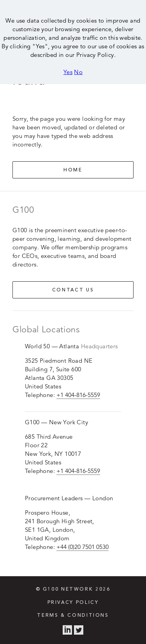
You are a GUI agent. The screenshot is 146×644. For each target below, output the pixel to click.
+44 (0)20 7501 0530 (83, 547)
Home (73, 170)
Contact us (73, 290)
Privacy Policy (73, 603)
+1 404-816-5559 (78, 395)
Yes (68, 72)
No (78, 72)
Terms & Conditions (73, 616)
